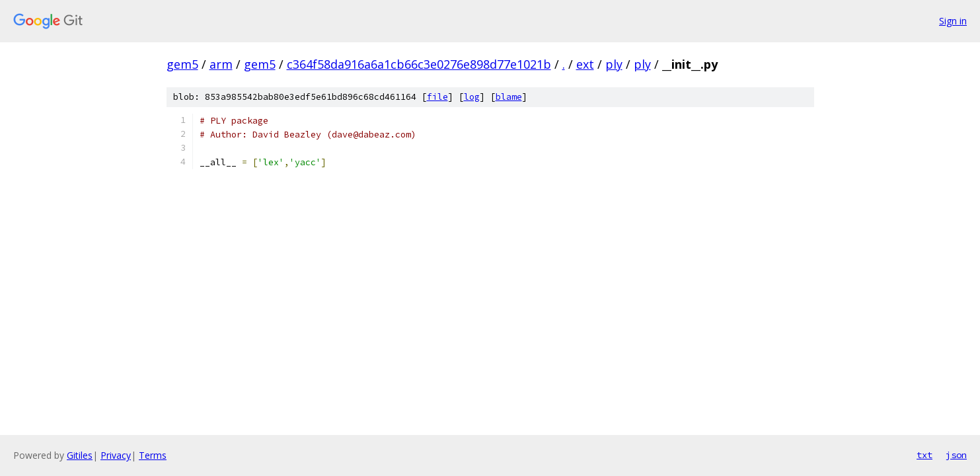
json (956, 455)
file (437, 97)
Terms (153, 455)
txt (924, 455)
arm (221, 64)
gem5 (182, 64)
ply (614, 64)
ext (585, 64)
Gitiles (80, 455)
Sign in (953, 21)
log (472, 97)
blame (509, 97)
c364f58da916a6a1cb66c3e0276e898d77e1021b (419, 64)
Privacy (116, 455)
